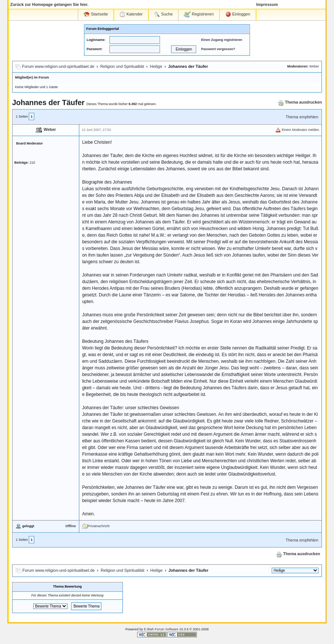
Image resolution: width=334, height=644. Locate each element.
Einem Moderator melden (297, 130)
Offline (71, 526)
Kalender (131, 14)
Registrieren (199, 14)
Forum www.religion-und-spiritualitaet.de (58, 66)
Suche (163, 14)
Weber (314, 66)
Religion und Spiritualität (122, 66)
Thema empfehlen (302, 117)
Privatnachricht (96, 526)
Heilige (156, 66)
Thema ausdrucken (300, 102)
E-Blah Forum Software (161, 629)
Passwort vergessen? (218, 49)
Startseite (96, 14)
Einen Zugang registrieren (222, 40)
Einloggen (238, 14)
